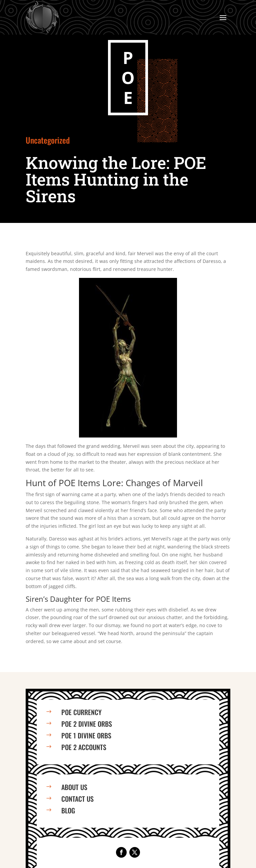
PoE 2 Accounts (84, 747)
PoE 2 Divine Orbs (87, 724)
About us (74, 787)
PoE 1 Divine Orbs (86, 735)
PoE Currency (81, 712)
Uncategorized (48, 140)
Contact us (77, 799)
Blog (68, 810)
